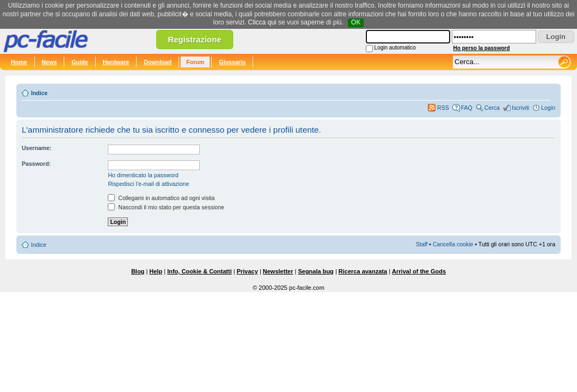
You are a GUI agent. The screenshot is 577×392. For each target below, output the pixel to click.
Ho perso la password (482, 48)
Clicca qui (262, 22)
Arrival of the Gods (419, 271)
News (50, 62)
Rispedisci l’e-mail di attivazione (148, 184)
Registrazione (194, 39)
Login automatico (395, 48)
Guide (79, 62)
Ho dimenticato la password (143, 175)
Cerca (492, 108)
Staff (422, 244)
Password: (36, 164)
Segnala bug (315, 271)
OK (356, 22)
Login (548, 108)
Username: (37, 148)
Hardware (116, 62)
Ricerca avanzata (363, 271)
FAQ (467, 108)
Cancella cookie (453, 244)
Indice (39, 93)
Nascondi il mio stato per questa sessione (166, 207)
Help (156, 271)
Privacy (247, 271)
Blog (138, 271)
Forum (195, 62)
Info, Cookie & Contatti (200, 271)
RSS (443, 108)
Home (19, 62)
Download (158, 62)
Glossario (232, 62)
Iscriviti (520, 108)
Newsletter (278, 271)
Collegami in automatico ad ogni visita (161, 198)
